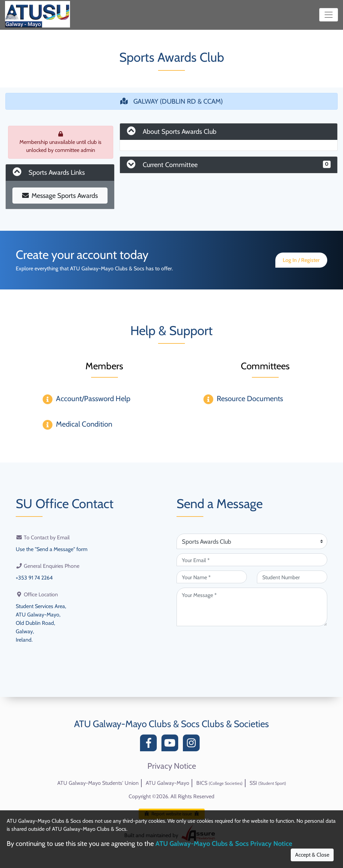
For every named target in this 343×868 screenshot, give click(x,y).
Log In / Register (301, 260)
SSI (268, 783)
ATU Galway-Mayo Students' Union (98, 783)
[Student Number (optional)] (292, 577)
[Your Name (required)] (212, 577)
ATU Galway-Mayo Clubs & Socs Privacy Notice (224, 844)
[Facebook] (150, 745)
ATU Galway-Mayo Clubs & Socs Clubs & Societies (171, 724)
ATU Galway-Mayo (167, 783)
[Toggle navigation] (329, 15)
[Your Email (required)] (252, 560)
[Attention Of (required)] (252, 541)
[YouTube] (171, 745)
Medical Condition (84, 424)
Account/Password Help (93, 399)
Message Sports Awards (60, 196)
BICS (219, 783)
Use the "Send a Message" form (52, 549)
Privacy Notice (172, 766)
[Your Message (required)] (252, 607)
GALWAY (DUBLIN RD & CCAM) (171, 101)
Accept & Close (312, 855)
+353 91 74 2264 (34, 577)
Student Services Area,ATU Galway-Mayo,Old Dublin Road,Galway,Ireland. (41, 621)
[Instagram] (193, 745)
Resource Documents (250, 399)
